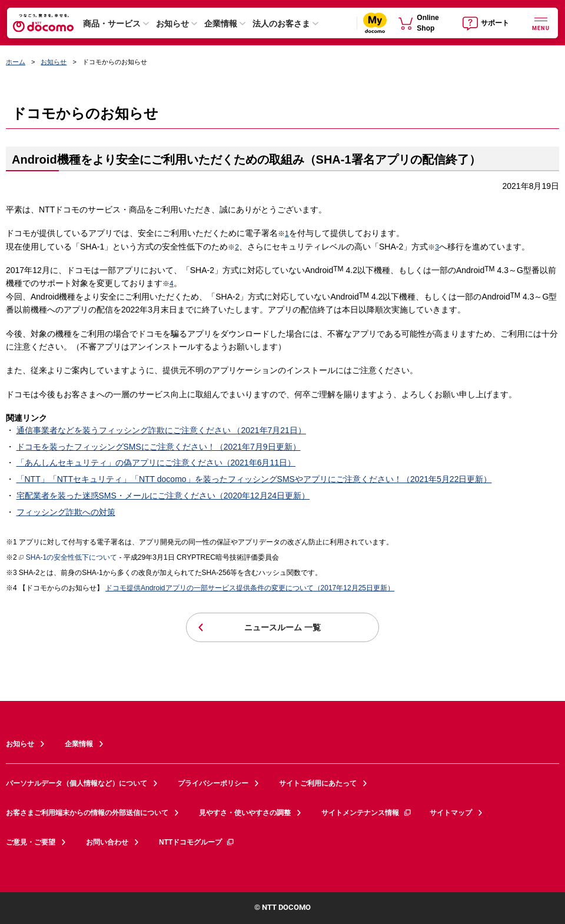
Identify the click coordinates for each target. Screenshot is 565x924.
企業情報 (221, 24)
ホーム (16, 62)
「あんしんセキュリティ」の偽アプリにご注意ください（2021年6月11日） (156, 463)
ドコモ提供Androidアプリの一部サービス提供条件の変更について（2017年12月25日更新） (250, 588)
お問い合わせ (107, 842)
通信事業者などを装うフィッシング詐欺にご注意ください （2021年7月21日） (161, 430)
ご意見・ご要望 (31, 842)
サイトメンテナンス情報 (367, 813)
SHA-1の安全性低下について (68, 558)
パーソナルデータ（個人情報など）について (77, 783)
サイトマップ (451, 813)
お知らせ (172, 24)
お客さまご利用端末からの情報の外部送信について (87, 813)
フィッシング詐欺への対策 (66, 512)
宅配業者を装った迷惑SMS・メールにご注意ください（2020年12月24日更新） (163, 496)
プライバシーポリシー (213, 783)
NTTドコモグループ (197, 842)
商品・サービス (112, 24)
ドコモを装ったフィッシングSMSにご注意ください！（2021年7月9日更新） (159, 447)
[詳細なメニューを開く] (541, 23)
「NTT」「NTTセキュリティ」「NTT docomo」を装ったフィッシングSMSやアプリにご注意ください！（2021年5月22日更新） (254, 479)
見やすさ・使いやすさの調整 (245, 813)
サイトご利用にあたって (318, 783)
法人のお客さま (281, 24)
